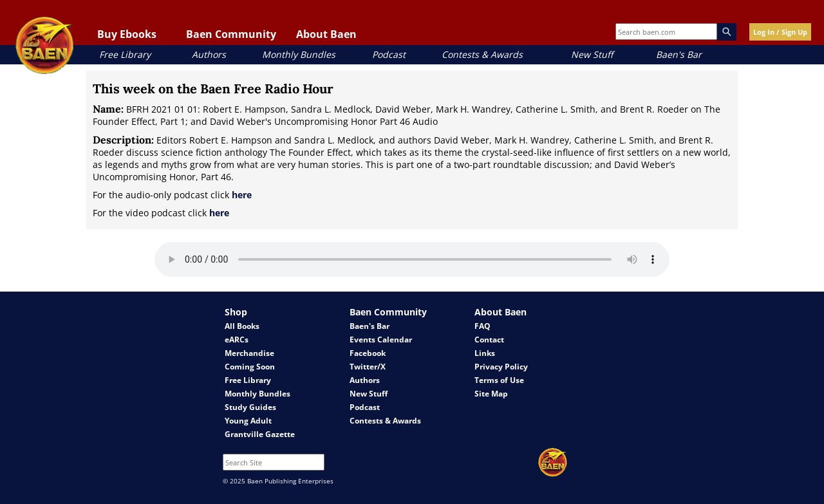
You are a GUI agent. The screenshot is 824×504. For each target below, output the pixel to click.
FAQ (482, 326)
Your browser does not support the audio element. (412, 259)
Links (485, 353)
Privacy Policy (501, 367)
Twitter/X (368, 367)
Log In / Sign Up (780, 32)
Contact (489, 340)
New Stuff (592, 54)
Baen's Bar (679, 54)
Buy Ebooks (127, 34)
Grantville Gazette (260, 434)
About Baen (326, 34)
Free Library (125, 54)
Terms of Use (499, 380)
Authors (209, 54)
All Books (242, 326)
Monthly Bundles (299, 54)
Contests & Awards (482, 54)
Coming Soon (250, 367)
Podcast (389, 54)
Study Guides (250, 407)
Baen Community (231, 34)
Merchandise (249, 353)
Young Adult (248, 421)
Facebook (368, 353)
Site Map (491, 394)
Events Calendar (381, 340)
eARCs (237, 340)
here (242, 195)
